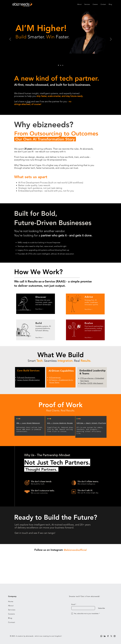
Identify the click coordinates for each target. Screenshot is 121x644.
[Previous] (10, 39)
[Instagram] (115, 636)
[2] (61, 65)
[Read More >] (39, 309)
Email (74, 604)
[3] (63, 65)
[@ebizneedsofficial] (75, 550)
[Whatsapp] (101, 636)
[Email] (83, 608)
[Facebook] (108, 636)
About (11, 606)
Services (12, 610)
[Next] (111, 39)
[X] (111, 636)
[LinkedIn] (105, 636)
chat (28, 101)
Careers (12, 614)
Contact (12, 622)
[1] (58, 65)
